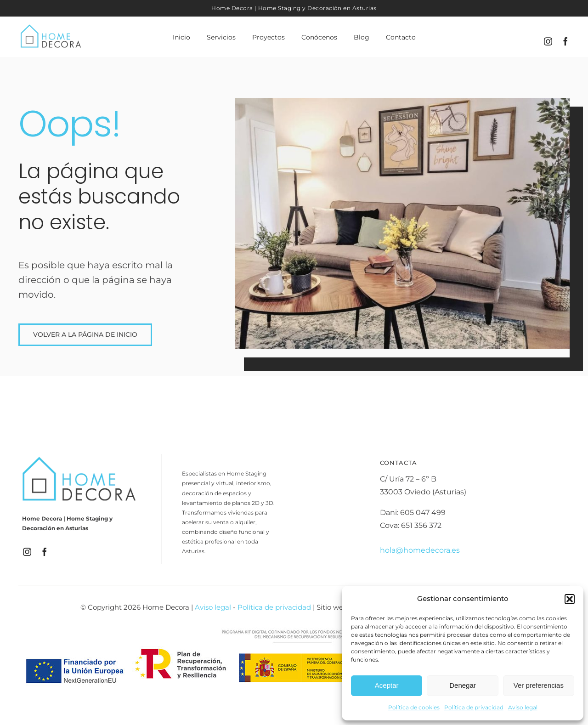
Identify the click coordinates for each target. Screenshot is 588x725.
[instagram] (548, 41)
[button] (570, 599)
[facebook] (565, 41)
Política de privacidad (474, 707)
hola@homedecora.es (420, 550)
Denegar (463, 685)
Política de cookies (414, 707)
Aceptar (387, 685)
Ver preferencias (539, 685)
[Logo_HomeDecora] (51, 26)
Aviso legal (523, 707)
